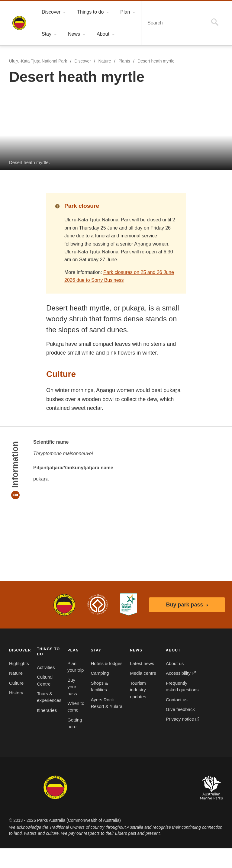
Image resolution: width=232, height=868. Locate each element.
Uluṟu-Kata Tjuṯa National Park (19, 23)
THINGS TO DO (47, 651)
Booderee (76, 807)
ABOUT (148, 650)
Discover (83, 61)
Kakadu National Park (25, 807)
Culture (17, 683)
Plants (127, 61)
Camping (97, 680)
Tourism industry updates (124, 704)
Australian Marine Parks (212, 807)
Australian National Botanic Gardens (180, 807)
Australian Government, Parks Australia (25, 605)
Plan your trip (71, 670)
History (17, 693)
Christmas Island (123, 807)
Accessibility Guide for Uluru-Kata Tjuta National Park (129, 604)
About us (150, 664)
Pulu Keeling (149, 807)
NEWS (121, 650)
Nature (106, 61)
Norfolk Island (98, 807)
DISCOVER (19, 650)
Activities (46, 667)
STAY (93, 650)
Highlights (20, 664)
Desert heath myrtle (160, 61)
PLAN (72, 650)
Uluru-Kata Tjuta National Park (64, 605)
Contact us (152, 713)
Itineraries (47, 710)
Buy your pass (71, 694)
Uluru (55, 807)
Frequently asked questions (152, 697)
